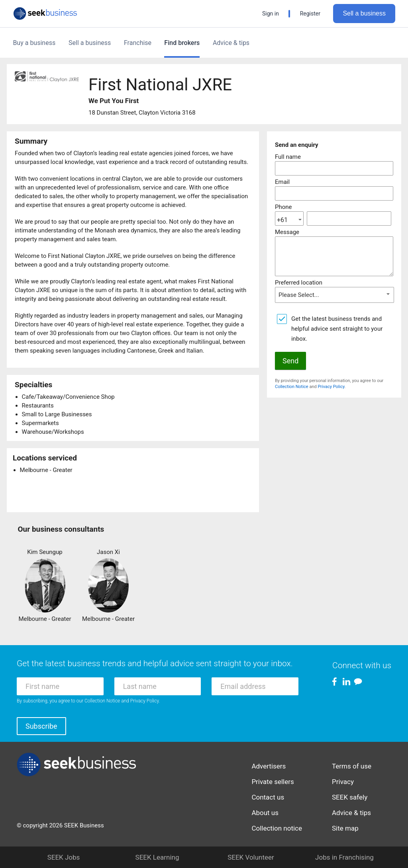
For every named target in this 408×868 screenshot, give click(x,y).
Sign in (271, 14)
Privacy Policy (331, 387)
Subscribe (41, 726)
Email (282, 182)
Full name (288, 157)
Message (287, 232)
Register (310, 14)
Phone (283, 207)
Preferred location (299, 283)
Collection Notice (292, 387)
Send (290, 361)
